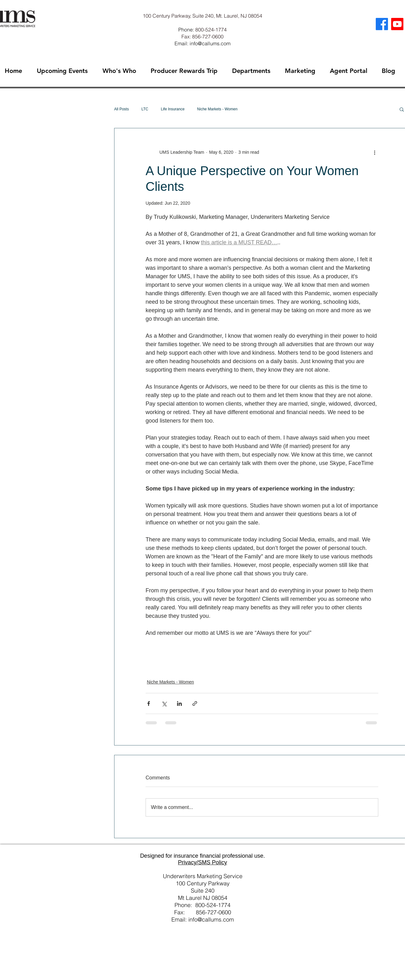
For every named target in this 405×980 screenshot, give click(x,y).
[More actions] (374, 152)
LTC (145, 109)
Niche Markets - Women (217, 109)
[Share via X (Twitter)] (164, 703)
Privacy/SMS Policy (203, 862)
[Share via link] (195, 703)
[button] (402, 109)
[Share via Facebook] (149, 703)
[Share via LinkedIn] (179, 703)
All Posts (122, 109)
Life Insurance (172, 109)
